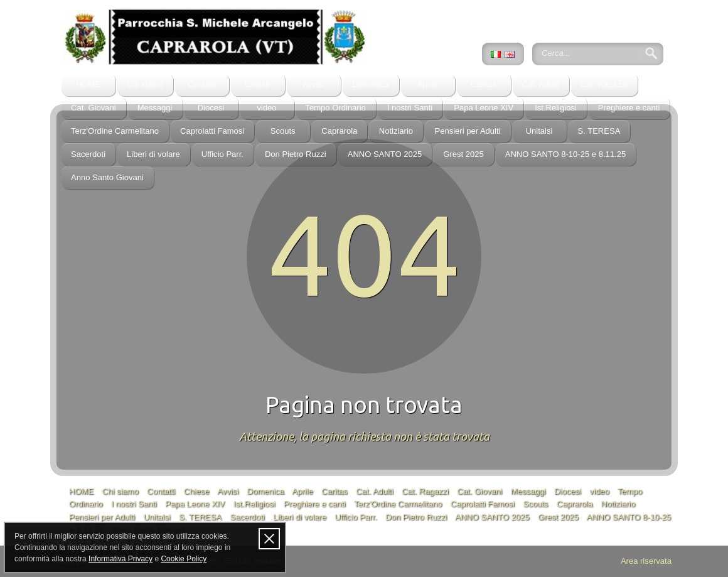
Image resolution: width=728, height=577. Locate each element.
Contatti (202, 84)
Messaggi (155, 108)
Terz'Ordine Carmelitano (115, 131)
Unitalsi (539, 131)
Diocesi (211, 108)
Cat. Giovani (94, 108)
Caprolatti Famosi (212, 131)
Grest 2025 (463, 154)
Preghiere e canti (629, 108)
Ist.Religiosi (556, 108)
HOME (88, 84)
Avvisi (314, 84)
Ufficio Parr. (222, 154)
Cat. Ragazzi (604, 84)
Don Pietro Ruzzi (296, 154)
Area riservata (646, 561)
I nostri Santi (410, 108)
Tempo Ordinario (336, 108)
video (266, 108)
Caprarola (339, 131)
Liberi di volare (153, 154)
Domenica (371, 84)
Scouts (283, 131)
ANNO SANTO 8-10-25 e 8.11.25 (565, 154)
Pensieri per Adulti (467, 131)
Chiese (258, 84)
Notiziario (396, 131)
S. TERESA (599, 131)
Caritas (483, 84)
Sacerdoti (88, 154)
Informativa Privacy (120, 559)
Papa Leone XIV (484, 108)
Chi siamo (145, 84)
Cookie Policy (184, 559)
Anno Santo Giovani (107, 177)
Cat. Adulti (541, 84)
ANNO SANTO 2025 (385, 154)
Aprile (427, 84)
